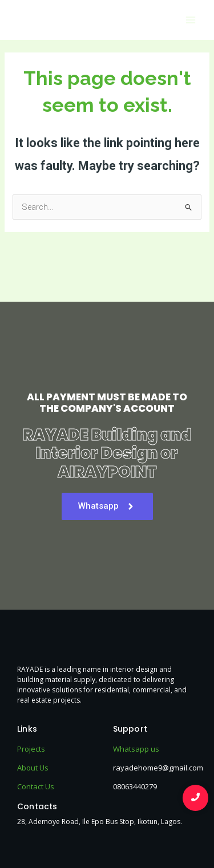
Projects (31, 749)
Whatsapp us (136, 749)
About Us (33, 768)
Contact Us (36, 786)
